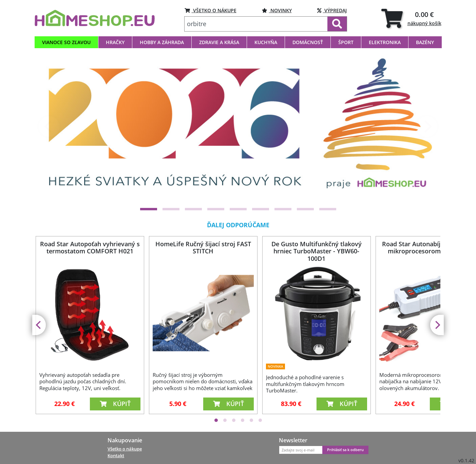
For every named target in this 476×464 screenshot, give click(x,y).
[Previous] (49, 127)
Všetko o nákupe (125, 449)
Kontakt (116, 456)
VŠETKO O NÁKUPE (211, 10)
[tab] (411, 18)
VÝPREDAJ (332, 10)
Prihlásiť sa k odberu (345, 450)
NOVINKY (277, 10)
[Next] (427, 127)
